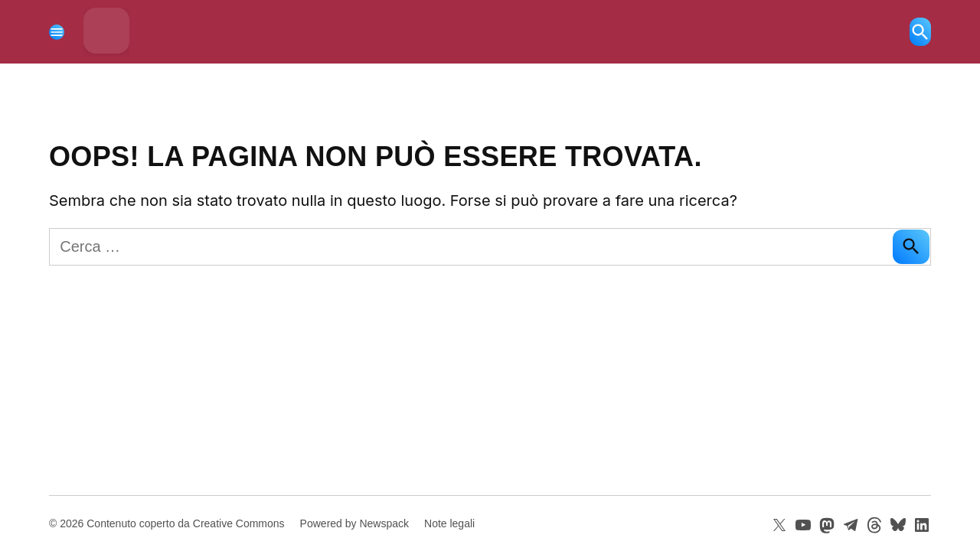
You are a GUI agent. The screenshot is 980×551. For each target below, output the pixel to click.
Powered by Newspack (354, 523)
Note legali (449, 523)
